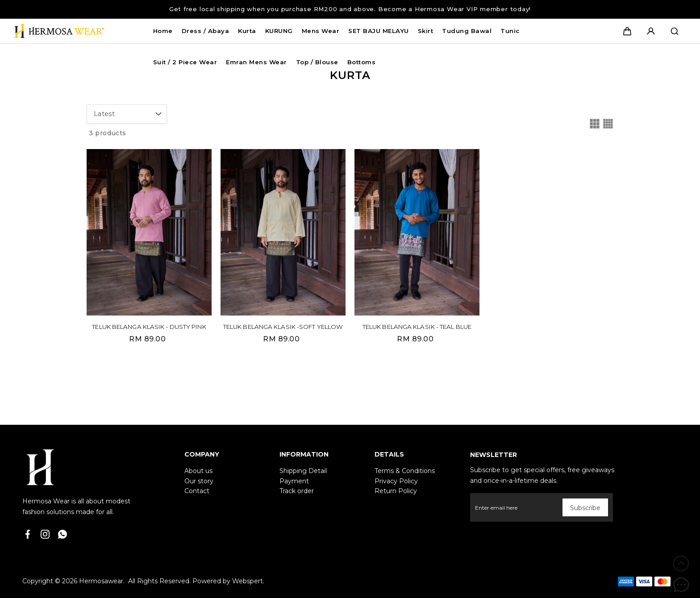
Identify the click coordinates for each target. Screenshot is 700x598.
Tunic (510, 31)
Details (389, 454)
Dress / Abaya (206, 31)
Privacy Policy (396, 481)
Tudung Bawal (467, 31)
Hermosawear (101, 581)
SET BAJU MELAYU (379, 31)
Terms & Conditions (405, 471)
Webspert (248, 581)
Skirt (426, 31)
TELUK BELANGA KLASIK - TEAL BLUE (417, 327)
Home (163, 31)
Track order (297, 491)
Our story (199, 481)
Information (304, 454)
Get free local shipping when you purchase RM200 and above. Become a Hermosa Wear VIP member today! (350, 9)
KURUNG (279, 31)
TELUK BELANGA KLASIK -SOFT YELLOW (283, 327)
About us (198, 471)
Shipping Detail (303, 471)
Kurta (247, 31)
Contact (197, 491)
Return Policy (396, 491)
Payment (294, 481)
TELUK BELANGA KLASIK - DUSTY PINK (149, 327)
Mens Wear (321, 31)
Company (202, 454)
